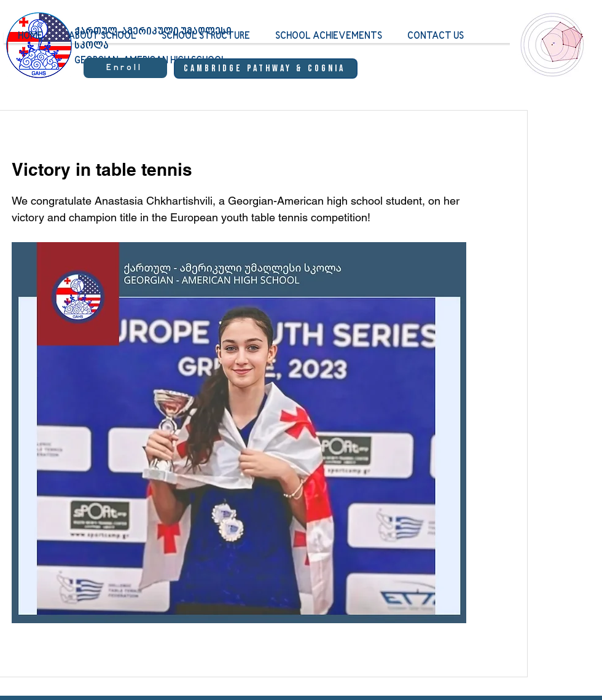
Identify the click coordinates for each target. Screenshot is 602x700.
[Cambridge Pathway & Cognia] (266, 69)
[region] (550, 56)
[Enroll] (125, 68)
